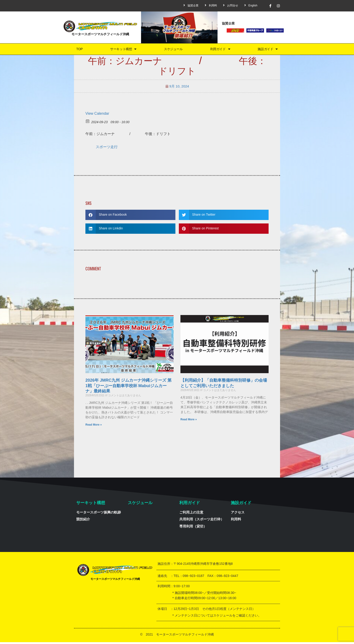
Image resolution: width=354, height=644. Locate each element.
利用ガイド (220, 50)
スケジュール (173, 50)
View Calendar (97, 115)
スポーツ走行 (107, 148)
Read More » (94, 426)
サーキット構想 (122, 50)
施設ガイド (268, 50)
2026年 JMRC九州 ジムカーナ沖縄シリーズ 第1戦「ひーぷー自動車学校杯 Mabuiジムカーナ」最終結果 (128, 387)
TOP (79, 50)
